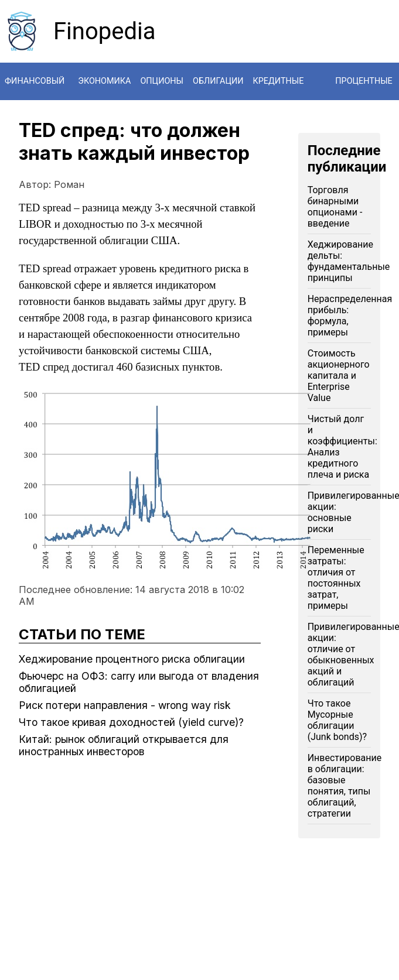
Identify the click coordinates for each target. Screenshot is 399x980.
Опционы (162, 81)
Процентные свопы (364, 100)
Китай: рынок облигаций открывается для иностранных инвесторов (124, 745)
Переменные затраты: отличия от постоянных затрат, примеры (336, 578)
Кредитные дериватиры (281, 100)
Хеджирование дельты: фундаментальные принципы (349, 261)
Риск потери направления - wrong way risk (125, 705)
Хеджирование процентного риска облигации (132, 659)
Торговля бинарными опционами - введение (335, 207)
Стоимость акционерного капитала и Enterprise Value (339, 376)
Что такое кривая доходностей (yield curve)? (131, 722)
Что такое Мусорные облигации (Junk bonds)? (337, 720)
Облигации (218, 81)
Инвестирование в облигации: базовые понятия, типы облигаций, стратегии (345, 786)
